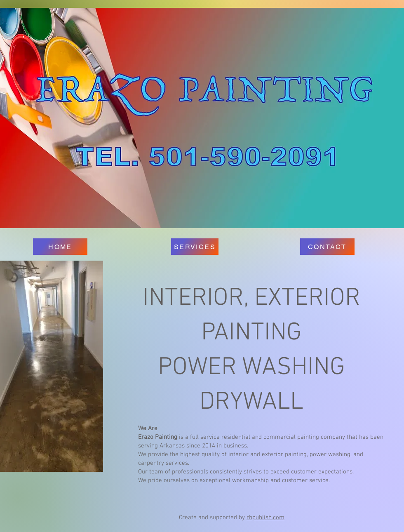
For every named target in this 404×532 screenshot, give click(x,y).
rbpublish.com (265, 518)
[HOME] (60, 247)
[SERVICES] (195, 247)
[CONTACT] (327, 247)
